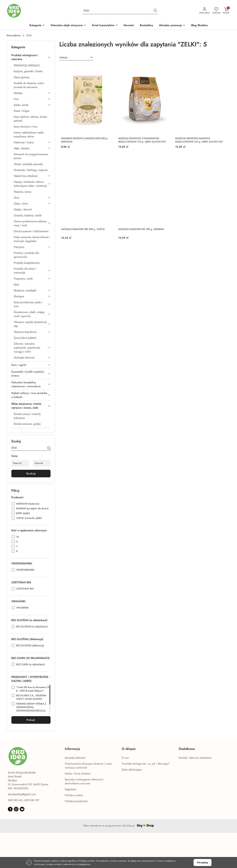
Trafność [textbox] (63, 57)
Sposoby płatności (75, 758)
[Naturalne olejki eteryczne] (68, 26)
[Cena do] (42, 463)
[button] (37, 26)
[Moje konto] (205, 11)
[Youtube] (22, 809)
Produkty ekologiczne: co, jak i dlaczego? (146, 764)
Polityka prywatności (76, 801)
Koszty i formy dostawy (78, 774)
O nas (125, 758)
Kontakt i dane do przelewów (195, 758)
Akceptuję (202, 862)
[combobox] (76, 58)
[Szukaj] (49, 448)
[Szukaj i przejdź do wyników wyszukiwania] (155, 11)
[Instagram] (16, 809)
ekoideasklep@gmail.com (22, 794)
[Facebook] (10, 809)
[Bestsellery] (146, 26)
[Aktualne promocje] (172, 26)
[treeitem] (31, 57)
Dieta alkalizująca (132, 770)
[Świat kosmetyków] (105, 26)
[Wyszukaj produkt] (120, 11)
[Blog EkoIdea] (199, 26)
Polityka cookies (74, 795)
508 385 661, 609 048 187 (24, 800)
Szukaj (31, 474)
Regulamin (71, 789)
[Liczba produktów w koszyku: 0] (226, 11)
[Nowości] (129, 26)
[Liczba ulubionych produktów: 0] (216, 11)
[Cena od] (20, 463)
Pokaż (31, 720)
